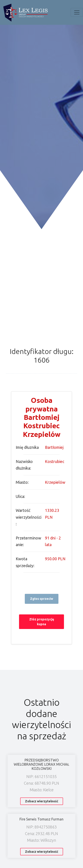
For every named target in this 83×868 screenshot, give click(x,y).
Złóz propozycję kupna (42, 622)
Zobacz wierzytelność (42, 801)
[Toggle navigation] (77, 12)
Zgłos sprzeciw (42, 599)
